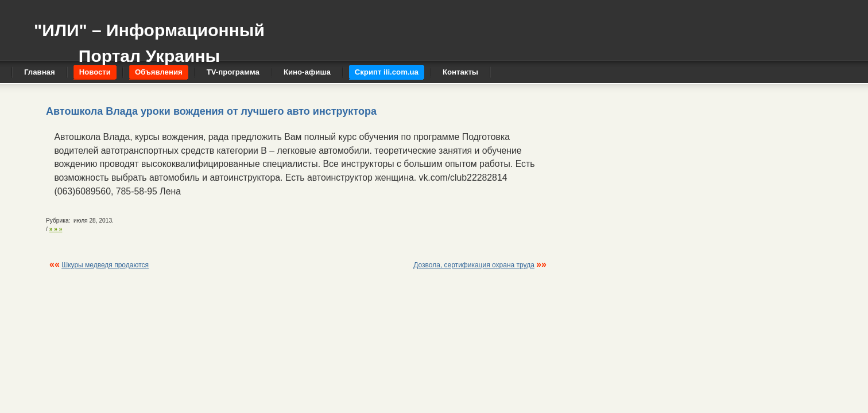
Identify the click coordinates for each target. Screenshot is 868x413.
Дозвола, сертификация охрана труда (474, 265)
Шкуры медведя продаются (105, 265)
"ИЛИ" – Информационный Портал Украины (149, 38)
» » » (56, 229)
